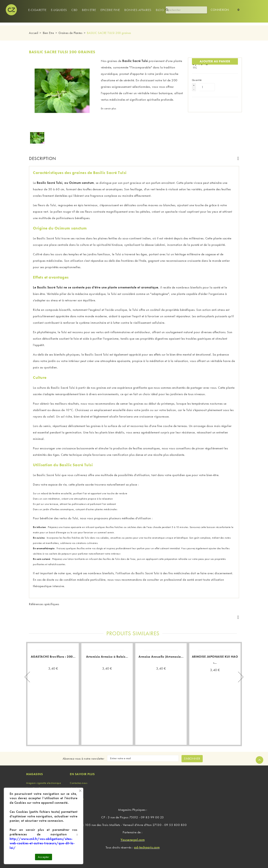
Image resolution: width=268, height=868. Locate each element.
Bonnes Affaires (138, 10)
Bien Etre (89, 10)
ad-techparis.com (147, 847)
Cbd (74, 10)
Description (42, 158)
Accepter (44, 857)
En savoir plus (109, 108)
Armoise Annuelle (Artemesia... (161, 657)
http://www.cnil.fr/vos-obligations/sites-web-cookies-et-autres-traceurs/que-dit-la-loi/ (42, 843)
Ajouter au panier (215, 61)
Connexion (220, 10)
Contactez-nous (79, 783)
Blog (160, 10)
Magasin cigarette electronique (44, 783)
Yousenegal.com (133, 840)
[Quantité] (207, 87)
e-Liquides (59, 10)
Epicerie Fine (110, 10)
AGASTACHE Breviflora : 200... (53, 657)
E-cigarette (37, 10)
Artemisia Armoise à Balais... (107, 657)
